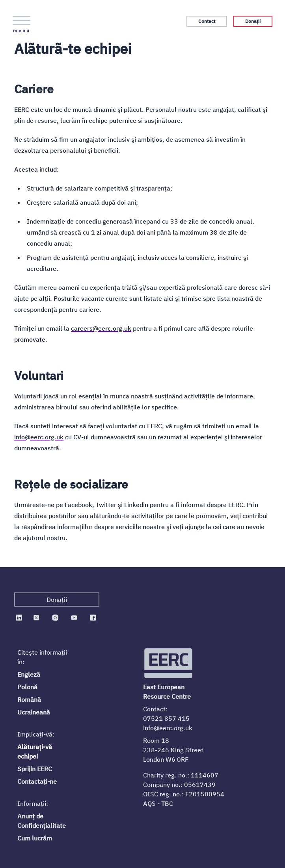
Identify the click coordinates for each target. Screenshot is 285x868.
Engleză (29, 674)
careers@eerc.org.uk (101, 328)
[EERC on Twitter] (36, 618)
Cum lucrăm (35, 838)
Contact (207, 21)
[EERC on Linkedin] (19, 618)
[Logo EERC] (169, 663)
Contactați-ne (37, 781)
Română (29, 700)
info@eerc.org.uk (39, 437)
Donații (253, 21)
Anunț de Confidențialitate (42, 821)
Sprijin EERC (35, 769)
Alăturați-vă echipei (35, 751)
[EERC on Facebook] (93, 618)
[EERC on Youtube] (74, 618)
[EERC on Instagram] (55, 618)
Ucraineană (34, 712)
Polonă (27, 687)
